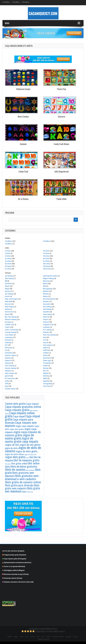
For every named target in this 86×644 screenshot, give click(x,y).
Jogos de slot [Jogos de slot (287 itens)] (12, 446)
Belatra (7, 310)
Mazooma (46, 282)
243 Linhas (47, 267)
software (46, 354)
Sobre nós (76, 638)
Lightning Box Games (50, 277)
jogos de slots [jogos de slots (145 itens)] (11, 449)
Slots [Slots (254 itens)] (7, 468)
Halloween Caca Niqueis (44, 640)
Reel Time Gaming (49, 336)
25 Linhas (8, 267)
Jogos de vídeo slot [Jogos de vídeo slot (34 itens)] (30, 456)
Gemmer (23, 145)
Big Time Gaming (11, 318)
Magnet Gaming (49, 280)
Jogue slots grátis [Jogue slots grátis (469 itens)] (15, 458)
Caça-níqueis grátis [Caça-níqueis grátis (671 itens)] (17, 411)
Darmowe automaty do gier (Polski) (16, 575)
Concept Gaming (11, 333)
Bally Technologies (11, 300)
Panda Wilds (62, 200)
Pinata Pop (62, 89)
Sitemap (48, 638)
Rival (45, 339)
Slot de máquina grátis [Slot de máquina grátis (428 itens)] (27, 462)
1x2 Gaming (9, 277)
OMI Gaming (47, 310)
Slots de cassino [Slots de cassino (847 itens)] (15, 471)
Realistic (46, 333)
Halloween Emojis (23, 89)
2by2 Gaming (9, 280)
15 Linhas (8, 262)
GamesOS (8, 362)
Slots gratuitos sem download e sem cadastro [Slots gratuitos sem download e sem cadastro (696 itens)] (22, 479)
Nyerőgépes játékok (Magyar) (14, 572)
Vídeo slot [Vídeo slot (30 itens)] (30, 493)
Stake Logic (47, 362)
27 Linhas (8, 270)
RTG (45, 341)
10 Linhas (8, 260)
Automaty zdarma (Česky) (13, 579)
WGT (45, 372)
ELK (6, 351)
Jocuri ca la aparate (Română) (15, 568)
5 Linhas (8, 252)
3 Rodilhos (6, 2)
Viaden (45, 367)
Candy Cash (23, 172)
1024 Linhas (47, 270)
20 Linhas (8, 265)
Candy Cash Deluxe (61, 145)
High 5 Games (10, 375)
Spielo (45, 357)
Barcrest (8, 305)
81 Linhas (46, 262)
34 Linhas (46, 255)
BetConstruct (9, 313)
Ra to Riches (23, 200)
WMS (45, 380)
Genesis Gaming (10, 369)
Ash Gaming (9, 295)
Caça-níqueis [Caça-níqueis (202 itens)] (32, 405)
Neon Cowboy (23, 117)
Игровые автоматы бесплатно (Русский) (19, 583)
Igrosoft (8, 377)
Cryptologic (9, 339)
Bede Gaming (10, 308)
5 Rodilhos (26, 2)
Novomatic (47, 305)
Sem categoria (48, 346)
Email (27, 638)
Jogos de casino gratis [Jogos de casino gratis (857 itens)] (19, 438)
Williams (46, 375)
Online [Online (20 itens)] (27, 459)
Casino (7, 328)
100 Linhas (47, 265)
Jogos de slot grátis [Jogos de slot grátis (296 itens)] (30, 446)
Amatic (7, 287)
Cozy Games (9, 336)
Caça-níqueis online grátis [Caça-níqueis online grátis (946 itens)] (20, 416)
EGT (6, 346)
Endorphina (9, 354)
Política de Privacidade (58, 638)
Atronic (7, 298)
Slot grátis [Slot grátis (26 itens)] (8, 465)
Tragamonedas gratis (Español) (15, 556)
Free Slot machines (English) (14, 552)
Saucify (46, 344)
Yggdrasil (46, 382)
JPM (6, 385)
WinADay (46, 377)
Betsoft (7, 316)
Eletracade (9, 349)
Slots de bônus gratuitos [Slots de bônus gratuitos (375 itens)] (24, 468)
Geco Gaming (10, 367)
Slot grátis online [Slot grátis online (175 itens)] (19, 465)
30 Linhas (46, 252)
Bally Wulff (8, 303)
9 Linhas (8, 257)
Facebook (9, 638)
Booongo (8, 323)
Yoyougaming (48, 385)
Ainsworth (8, 285)
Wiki (38, 638)
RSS (43, 638)
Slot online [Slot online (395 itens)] (34, 465)
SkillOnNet (47, 351)
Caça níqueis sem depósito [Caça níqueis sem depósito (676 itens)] (21, 425)
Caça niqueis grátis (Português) (15, 560)
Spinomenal (47, 359)
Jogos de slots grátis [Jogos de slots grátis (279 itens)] (27, 453)
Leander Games (10, 390)
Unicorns (62, 117)
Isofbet (7, 382)
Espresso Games (10, 357)
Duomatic (8, 341)
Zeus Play (46, 387)
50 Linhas (46, 260)
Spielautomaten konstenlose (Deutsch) (18, 564)
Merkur (45, 285)
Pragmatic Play (48, 326)
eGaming (8, 344)
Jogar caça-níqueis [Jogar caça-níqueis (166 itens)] (25, 427)
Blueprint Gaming (11, 321)
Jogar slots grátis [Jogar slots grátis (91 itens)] (17, 430)
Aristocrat (8, 292)
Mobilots (46, 292)
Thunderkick (47, 364)
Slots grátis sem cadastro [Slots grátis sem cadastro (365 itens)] (22, 488)
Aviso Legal (68, 638)
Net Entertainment (49, 300)
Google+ (16, 638)
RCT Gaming (47, 331)
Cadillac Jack (10, 326)
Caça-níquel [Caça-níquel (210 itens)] (19, 418)
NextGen (46, 303)
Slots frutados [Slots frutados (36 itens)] (30, 471)
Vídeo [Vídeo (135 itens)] (24, 493)
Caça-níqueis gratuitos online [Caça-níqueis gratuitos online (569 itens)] (23, 408)
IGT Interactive (10, 380)
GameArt (8, 359)
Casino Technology (12, 331)
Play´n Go (46, 318)
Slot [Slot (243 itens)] (31, 458)
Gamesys (8, 364)
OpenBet (46, 313)
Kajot (7, 387)
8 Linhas (8, 255)
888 (6, 282)
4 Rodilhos (16, 2)
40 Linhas (46, 257)
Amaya (7, 290)
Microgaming (48, 290)
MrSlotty (46, 295)
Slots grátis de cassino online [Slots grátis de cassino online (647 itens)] (23, 483)
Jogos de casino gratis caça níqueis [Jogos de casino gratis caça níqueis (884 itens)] (22, 441)
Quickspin (46, 328)
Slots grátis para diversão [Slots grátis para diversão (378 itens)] (19, 486)
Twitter (22, 638)
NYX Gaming (47, 308)
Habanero (8, 372)
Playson (46, 321)
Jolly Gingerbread (61, 172)
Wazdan (46, 369)
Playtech (46, 323)
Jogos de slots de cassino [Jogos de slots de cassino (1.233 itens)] (23, 451)
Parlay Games (48, 316)
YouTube (33, 638)
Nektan (45, 298)
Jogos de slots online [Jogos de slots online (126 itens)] (14, 455)
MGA (45, 287)
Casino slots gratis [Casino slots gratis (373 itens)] (15, 405)
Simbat (45, 349)
